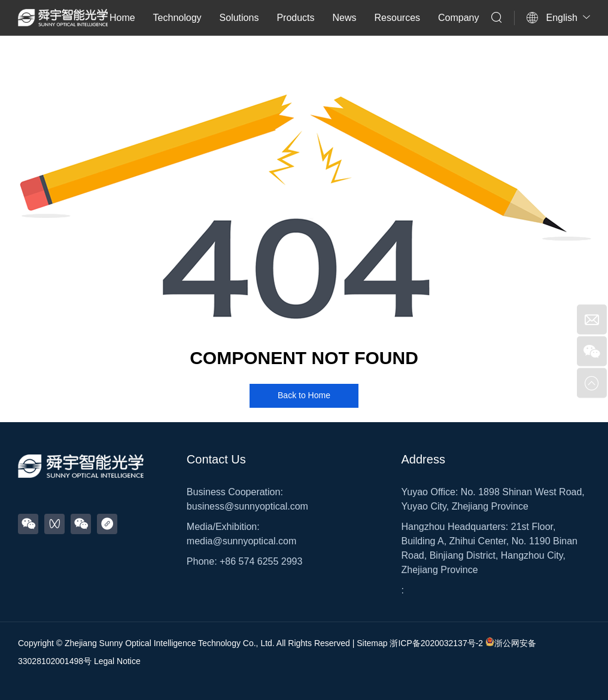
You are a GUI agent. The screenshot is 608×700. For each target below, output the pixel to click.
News (345, 18)
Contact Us (216, 459)
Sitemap (372, 643)
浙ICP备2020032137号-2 (436, 643)
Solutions (239, 18)
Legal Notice (117, 661)
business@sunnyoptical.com (247, 506)
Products (295, 18)
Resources (397, 18)
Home (122, 18)
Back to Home (304, 395)
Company (458, 18)
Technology (177, 18)
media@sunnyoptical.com (241, 541)
